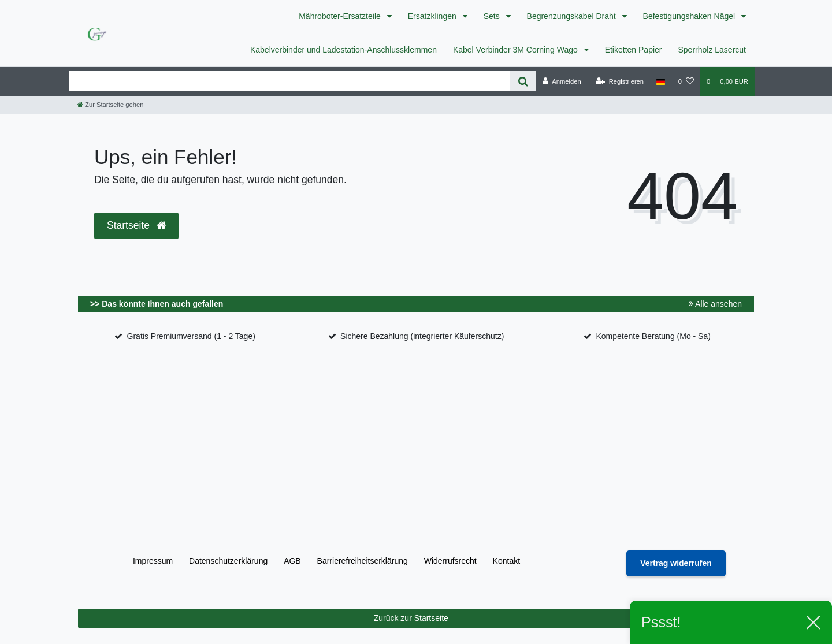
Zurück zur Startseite (560, 619)
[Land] (661, 81)
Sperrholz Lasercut (712, 50)
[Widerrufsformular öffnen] (676, 563)
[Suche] (523, 81)
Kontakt (506, 561)
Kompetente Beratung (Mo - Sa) (653, 336)
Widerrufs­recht (450, 561)
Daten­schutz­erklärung (228, 561)
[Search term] (290, 81)
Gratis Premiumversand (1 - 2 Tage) (191, 336)
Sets (493, 16)
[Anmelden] (562, 81)
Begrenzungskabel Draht (573, 16)
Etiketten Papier (634, 50)
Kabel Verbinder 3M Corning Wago (517, 50)
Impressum (153, 561)
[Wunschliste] (686, 81)
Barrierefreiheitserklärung (363, 561)
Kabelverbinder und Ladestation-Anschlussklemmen (343, 50)
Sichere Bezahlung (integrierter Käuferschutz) (422, 336)
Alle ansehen (715, 304)
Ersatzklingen (433, 16)
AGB (292, 561)
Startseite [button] (136, 225)
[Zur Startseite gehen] (110, 105)
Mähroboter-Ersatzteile (341, 16)
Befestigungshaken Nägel (690, 16)
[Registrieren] (620, 81)
